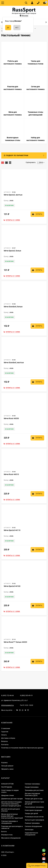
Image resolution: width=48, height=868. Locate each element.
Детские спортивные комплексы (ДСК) (32, 795)
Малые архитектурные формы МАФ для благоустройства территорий (12, 816)
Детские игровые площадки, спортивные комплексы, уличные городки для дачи (12, 804)
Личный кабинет (7, 766)
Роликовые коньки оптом (34, 817)
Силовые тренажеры (32, 784)
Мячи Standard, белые (13, 307)
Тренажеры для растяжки (34, 790)
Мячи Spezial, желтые (13, 195)
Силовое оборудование (33, 826)
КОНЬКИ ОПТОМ (7, 784)
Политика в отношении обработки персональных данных (22, 748)
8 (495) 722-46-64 (7, 696)
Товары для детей (31, 814)
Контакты (5, 745)
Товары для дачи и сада (34, 799)
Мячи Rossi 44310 (11, 474)
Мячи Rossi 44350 (11, 418)
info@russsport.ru (7, 705)
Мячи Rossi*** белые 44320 (15, 642)
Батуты (4, 832)
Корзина (4, 763)
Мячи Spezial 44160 (12, 586)
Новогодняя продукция (33, 810)
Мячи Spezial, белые (12, 251)
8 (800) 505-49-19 (26, 696)
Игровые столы (7, 835)
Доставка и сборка (8, 738)
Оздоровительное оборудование (31, 834)
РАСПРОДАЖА (7, 787)
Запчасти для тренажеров (34, 820)
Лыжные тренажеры (32, 823)
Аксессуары (29, 830)
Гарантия (5, 732)
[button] (37, 865)
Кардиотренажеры (32, 787)
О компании (6, 728)
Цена (40, 162)
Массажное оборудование (11, 838)
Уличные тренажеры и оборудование (9, 822)
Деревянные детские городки (12, 799)
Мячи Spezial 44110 (12, 530)
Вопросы (4, 741)
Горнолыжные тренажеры (34, 807)
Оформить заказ (7, 769)
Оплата (4, 735)
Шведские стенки (7, 795)
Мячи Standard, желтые (14, 363)
